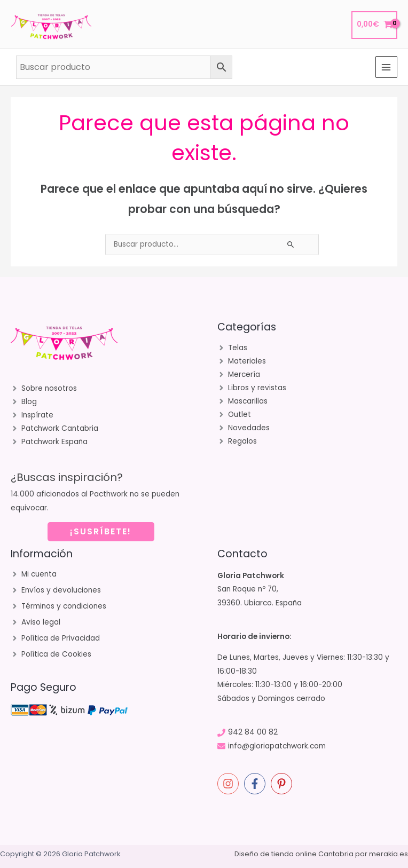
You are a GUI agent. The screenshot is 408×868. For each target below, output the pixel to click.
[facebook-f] (256, 784)
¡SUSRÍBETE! (101, 531)
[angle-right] (44, 389)
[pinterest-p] (283, 784)
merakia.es (389, 854)
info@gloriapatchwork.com (277, 746)
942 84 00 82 (253, 732)
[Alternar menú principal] (386, 67)
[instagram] (230, 784)
